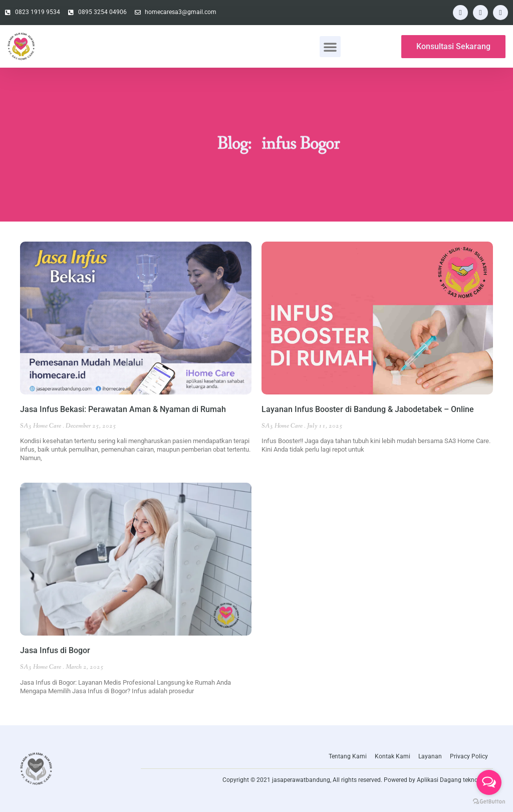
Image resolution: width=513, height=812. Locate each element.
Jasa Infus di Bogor (55, 650)
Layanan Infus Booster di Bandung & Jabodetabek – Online (368, 409)
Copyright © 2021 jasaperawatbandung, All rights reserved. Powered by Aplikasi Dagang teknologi (355, 780)
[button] (330, 47)
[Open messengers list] (489, 782)
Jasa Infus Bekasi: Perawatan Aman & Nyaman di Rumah (123, 409)
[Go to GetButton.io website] (489, 802)
